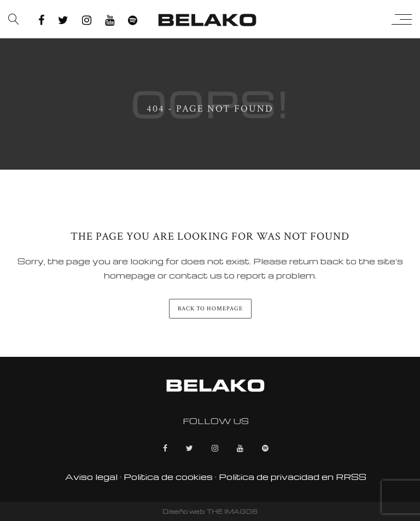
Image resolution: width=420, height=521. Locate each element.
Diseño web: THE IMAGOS (210, 511)
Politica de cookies (168, 477)
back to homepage (210, 309)
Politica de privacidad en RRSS (293, 477)
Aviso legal (91, 477)
